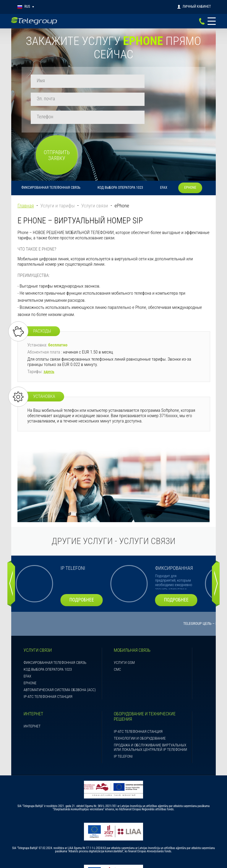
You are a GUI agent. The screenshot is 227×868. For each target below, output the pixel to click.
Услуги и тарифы (58, 162)
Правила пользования (113, 860)
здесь (49, 328)
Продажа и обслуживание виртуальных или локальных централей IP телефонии (150, 704)
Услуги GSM (124, 619)
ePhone (190, 144)
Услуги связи (95, 162)
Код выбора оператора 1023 (120, 144)
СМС (117, 626)
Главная (26, 162)
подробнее (87, 556)
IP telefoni (123, 713)
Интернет (32, 683)
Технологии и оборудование (140, 695)
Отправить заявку (173, 99)
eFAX (164, 144)
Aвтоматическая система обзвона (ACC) (60, 646)
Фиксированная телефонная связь (51, 144)
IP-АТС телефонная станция (48, 653)
